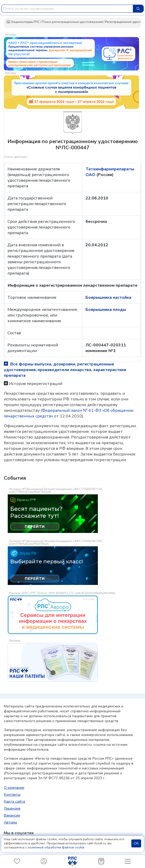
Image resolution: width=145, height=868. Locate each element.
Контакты (12, 795)
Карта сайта (14, 801)
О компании (14, 788)
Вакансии (12, 815)
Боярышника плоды (106, 310)
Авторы (10, 822)
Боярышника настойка (108, 297)
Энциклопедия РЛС (23, 22)
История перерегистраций (36, 384)
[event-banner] (53, 615)
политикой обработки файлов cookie (56, 847)
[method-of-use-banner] (71, 54)
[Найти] (138, 9)
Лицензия (12, 808)
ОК (136, 843)
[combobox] (67, 9)
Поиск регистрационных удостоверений (72, 22)
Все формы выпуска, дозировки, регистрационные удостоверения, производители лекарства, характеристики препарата (65, 370)
